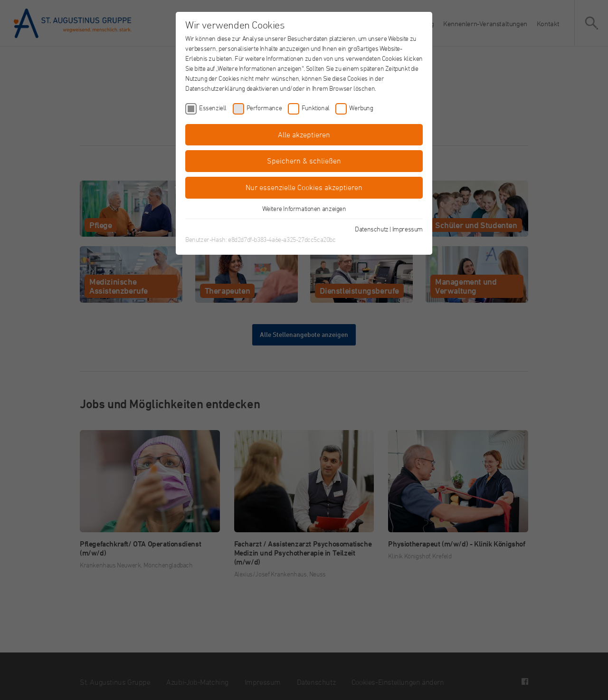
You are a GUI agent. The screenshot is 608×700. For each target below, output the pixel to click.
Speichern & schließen (304, 161)
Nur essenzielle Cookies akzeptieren (304, 187)
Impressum (408, 229)
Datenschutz (372, 229)
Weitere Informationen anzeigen (304, 208)
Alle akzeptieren (304, 134)
